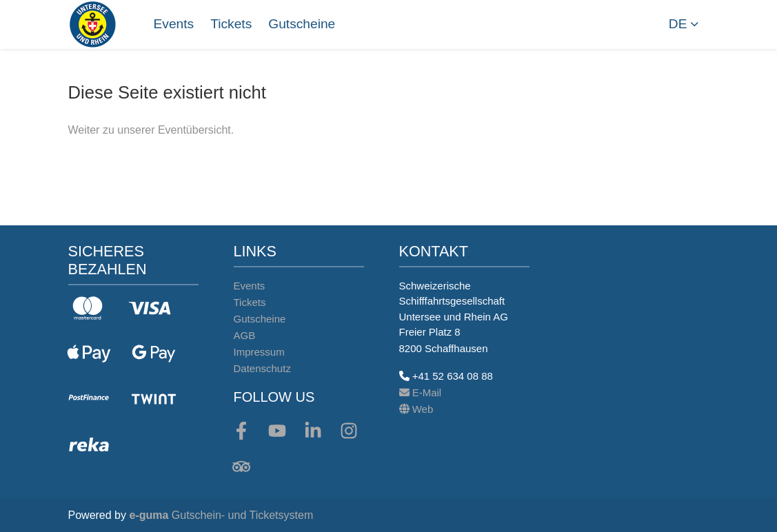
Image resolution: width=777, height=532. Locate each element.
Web (416, 409)
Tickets (231, 24)
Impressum (259, 352)
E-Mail (421, 392)
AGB (245, 335)
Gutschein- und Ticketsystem (221, 515)
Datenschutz (262, 368)
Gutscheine (302, 24)
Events (174, 24)
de (678, 24)
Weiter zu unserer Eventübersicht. (151, 130)
